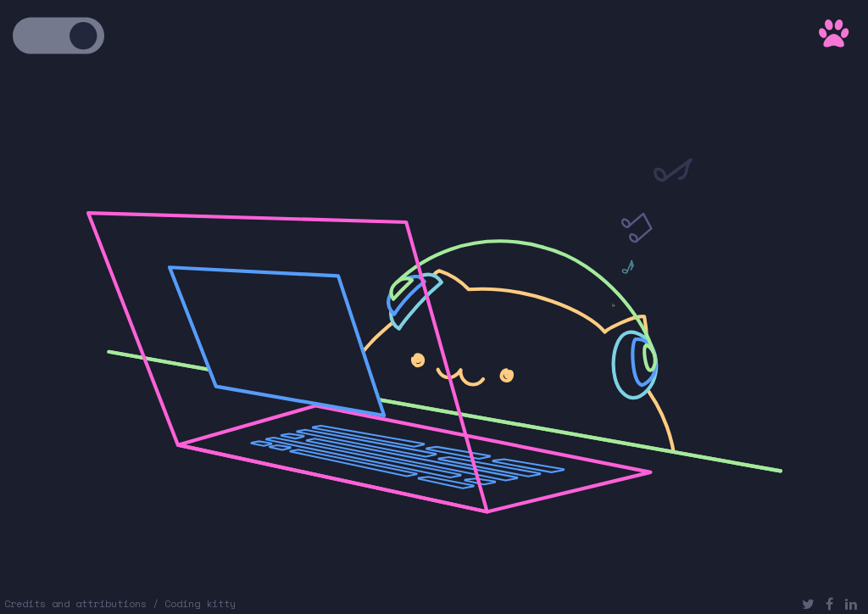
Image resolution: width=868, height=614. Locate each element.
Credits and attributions (75, 603)
